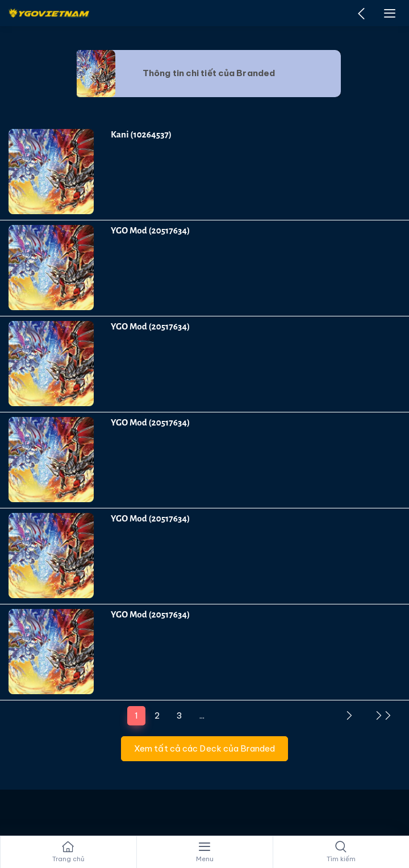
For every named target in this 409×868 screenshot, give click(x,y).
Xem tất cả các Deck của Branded (204, 748)
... (202, 715)
